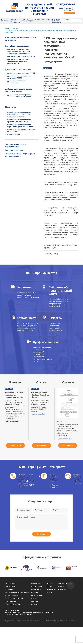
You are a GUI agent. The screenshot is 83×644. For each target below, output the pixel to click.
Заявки (37, 20)
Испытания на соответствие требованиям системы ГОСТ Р (20, 121)
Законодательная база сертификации (16, 145)
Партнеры (46, 20)
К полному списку (51, 253)
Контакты (66, 20)
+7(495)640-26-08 (65, 4)
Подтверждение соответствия (12, 585)
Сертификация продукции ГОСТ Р (21, 56)
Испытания (11, 107)
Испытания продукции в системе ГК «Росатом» (21, 131)
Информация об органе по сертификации (56, 21)
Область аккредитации (27, 20)
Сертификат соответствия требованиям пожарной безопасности (18, 61)
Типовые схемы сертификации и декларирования (20, 155)
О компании (5, 20)
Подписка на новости (63, 585)
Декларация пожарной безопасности (17, 82)
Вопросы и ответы (51, 591)
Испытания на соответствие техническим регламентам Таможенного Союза (19, 115)
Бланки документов (14, 150)
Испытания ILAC (14, 134)
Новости (50, 583)
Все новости (15, 445)
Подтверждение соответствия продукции (21, 39)
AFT (77, 621)
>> (79, 21)
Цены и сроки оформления (15, 21)
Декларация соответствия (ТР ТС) (21, 73)
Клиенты (35, 601)
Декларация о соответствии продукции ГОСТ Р (19, 77)
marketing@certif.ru (67, 8)
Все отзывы (68, 445)
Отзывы (34, 604)
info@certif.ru (69, 10)
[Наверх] (71, 585)
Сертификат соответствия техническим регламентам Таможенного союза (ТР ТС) (19, 52)
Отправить (42, 534)
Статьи (50, 586)
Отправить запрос (69, 13)
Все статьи (41, 445)
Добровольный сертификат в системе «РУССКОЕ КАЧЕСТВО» (20, 96)
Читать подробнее (12, 421)
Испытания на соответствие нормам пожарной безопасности (21, 126)
